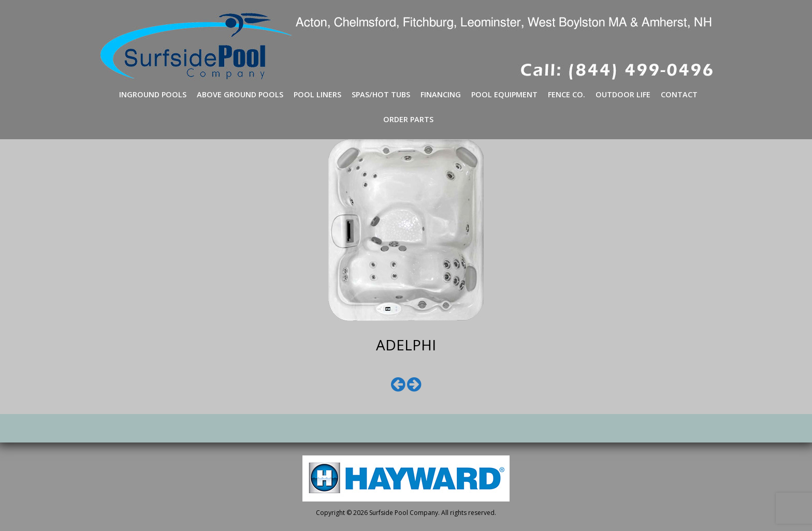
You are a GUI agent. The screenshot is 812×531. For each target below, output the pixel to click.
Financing (441, 94)
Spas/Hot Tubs (381, 94)
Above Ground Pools (240, 94)
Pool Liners (317, 94)
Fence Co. (567, 94)
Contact (679, 94)
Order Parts (408, 119)
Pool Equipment (504, 94)
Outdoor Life (623, 94)
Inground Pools (153, 94)
